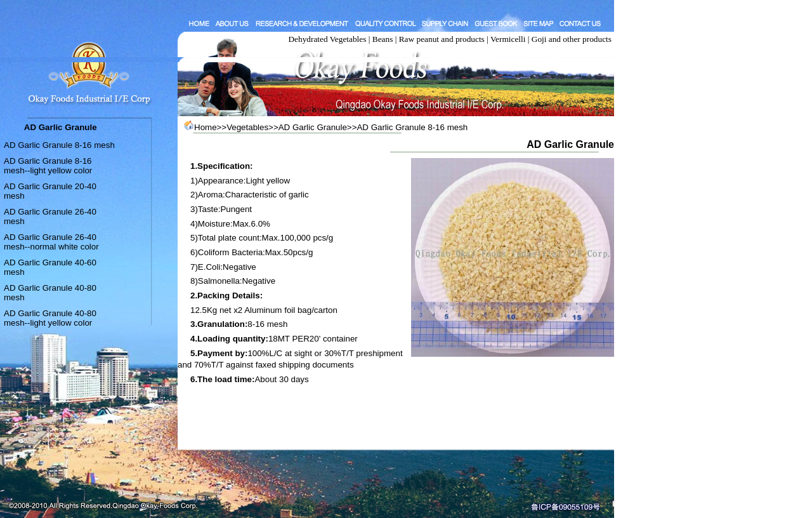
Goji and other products (572, 39)
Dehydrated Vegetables (327, 39)
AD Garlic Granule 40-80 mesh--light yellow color (50, 318)
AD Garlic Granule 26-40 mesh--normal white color (51, 242)
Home (206, 127)
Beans (383, 39)
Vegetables (247, 127)
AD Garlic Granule (313, 127)
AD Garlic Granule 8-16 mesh (59, 145)
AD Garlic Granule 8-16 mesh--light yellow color (48, 166)
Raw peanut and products (442, 39)
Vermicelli (508, 39)
